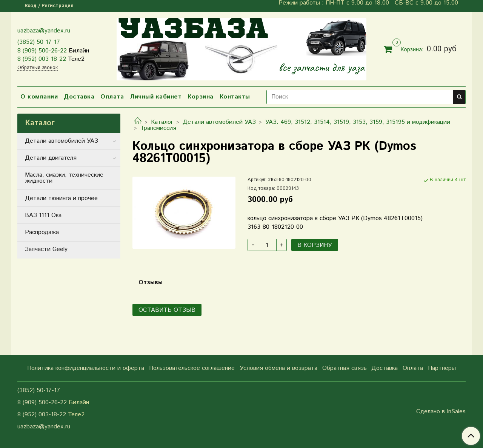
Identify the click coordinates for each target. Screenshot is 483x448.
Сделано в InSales (441, 412)
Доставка (79, 97)
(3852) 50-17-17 (39, 42)
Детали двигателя (51, 158)
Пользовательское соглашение (192, 368)
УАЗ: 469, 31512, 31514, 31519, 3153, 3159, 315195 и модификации (358, 122)
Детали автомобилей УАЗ (219, 122)
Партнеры (442, 368)
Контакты (235, 97)
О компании (39, 97)
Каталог (162, 122)
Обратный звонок (38, 68)
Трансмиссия (158, 128)
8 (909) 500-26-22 (42, 51)
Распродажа (42, 232)
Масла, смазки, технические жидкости (64, 178)
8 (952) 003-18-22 (42, 59)
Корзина (201, 97)
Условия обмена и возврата (278, 368)
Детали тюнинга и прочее (61, 198)
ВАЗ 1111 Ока (43, 215)
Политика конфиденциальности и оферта (86, 368)
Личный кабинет (156, 97)
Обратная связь (345, 368)
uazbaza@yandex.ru (44, 31)
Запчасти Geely (46, 249)
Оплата (112, 97)
